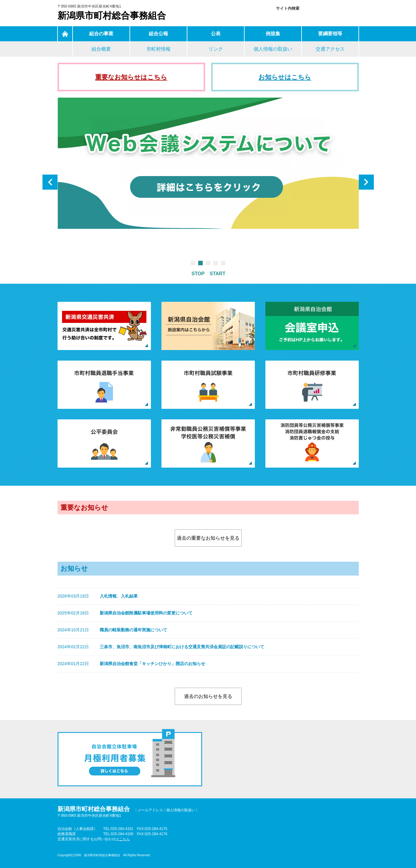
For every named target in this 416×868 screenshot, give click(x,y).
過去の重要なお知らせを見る (208, 538)
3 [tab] (208, 263)
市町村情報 (158, 49)
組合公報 (158, 34)
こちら (124, 839)
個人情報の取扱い (273, 49)
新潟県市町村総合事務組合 (112, 16)
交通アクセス (330, 49)
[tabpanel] (208, 164)
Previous (50, 182)
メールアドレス (150, 810)
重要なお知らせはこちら (131, 77)
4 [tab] (216, 263)
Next (366, 182)
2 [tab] (200, 263)
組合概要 (101, 49)
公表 (216, 34)
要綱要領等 (330, 34)
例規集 (273, 34)
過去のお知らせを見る (208, 696)
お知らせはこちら (285, 77)
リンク (216, 49)
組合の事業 (101, 34)
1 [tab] (193, 263)
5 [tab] (223, 263)
